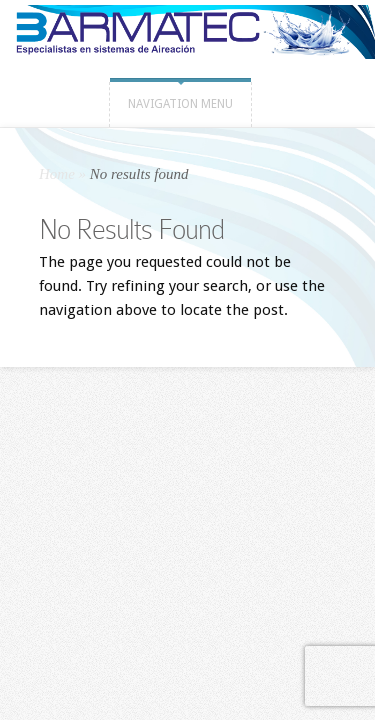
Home (57, 174)
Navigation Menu (180, 104)
